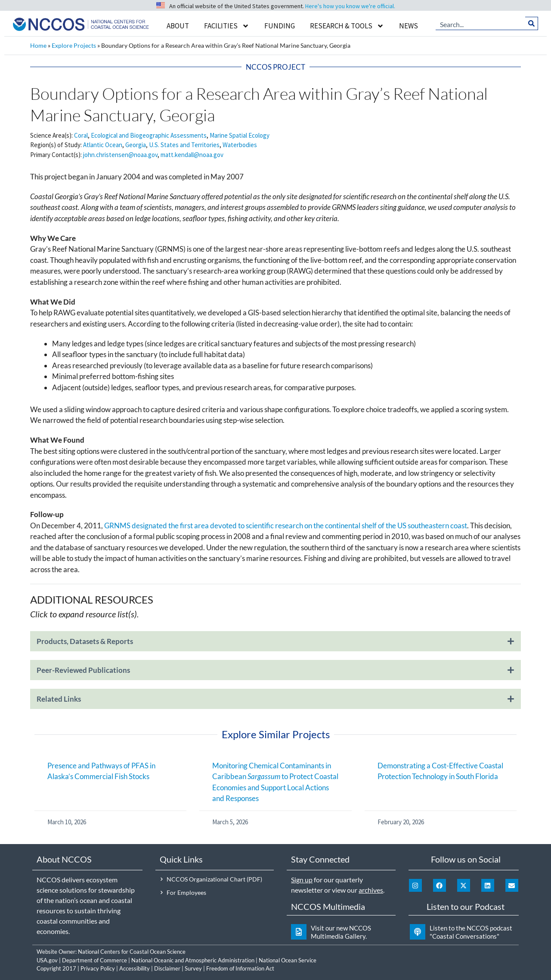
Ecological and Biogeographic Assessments (149, 135)
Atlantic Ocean (103, 145)
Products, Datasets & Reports (85, 641)
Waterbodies (240, 145)
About (178, 26)
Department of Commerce (94, 960)
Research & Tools (347, 26)
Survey (193, 968)
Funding (280, 26)
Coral (81, 135)
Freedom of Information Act (240, 968)
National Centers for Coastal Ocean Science (132, 952)
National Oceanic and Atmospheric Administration (193, 960)
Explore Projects (74, 45)
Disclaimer (167, 968)
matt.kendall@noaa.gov (192, 155)
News (409, 26)
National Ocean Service (288, 960)
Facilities (227, 26)
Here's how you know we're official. (350, 6)
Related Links (59, 699)
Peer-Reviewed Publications (83, 670)
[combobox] (481, 24)
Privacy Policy (98, 968)
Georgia (136, 145)
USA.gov (47, 960)
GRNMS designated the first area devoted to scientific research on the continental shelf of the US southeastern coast (286, 525)
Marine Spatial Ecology (240, 135)
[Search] (532, 24)
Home (38, 45)
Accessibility (135, 968)
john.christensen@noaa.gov (120, 155)
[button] (275, 646)
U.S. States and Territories (184, 145)
